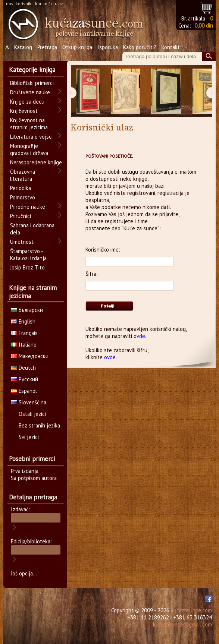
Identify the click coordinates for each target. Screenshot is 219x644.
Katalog (23, 47)
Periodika (21, 188)
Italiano (24, 345)
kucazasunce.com (191, 610)
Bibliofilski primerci (32, 83)
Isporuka (108, 47)
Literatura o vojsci (31, 137)
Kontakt (171, 47)
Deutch (23, 368)
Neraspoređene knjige (36, 162)
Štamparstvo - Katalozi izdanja (28, 255)
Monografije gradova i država (29, 149)
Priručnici (21, 216)
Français (24, 333)
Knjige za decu (27, 102)
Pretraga (47, 47)
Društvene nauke (30, 92)
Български (27, 310)
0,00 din (204, 26)
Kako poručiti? (140, 47)
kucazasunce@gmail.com (182, 624)
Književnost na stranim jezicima (29, 124)
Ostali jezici (32, 414)
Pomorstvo (23, 197)
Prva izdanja (25, 471)
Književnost (24, 111)
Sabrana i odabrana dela (32, 229)
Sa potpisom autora (34, 478)
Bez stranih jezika (39, 425)
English (23, 321)
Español (24, 391)
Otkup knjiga (77, 47)
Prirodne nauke (28, 207)
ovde (139, 336)
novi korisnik (19, 4)
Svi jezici (29, 437)
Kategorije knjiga (32, 70)
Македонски (30, 356)
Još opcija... (24, 573)
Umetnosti (22, 242)
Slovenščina (29, 402)
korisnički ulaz (49, 4)
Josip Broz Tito (27, 267)
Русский (24, 379)
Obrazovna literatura (23, 175)
